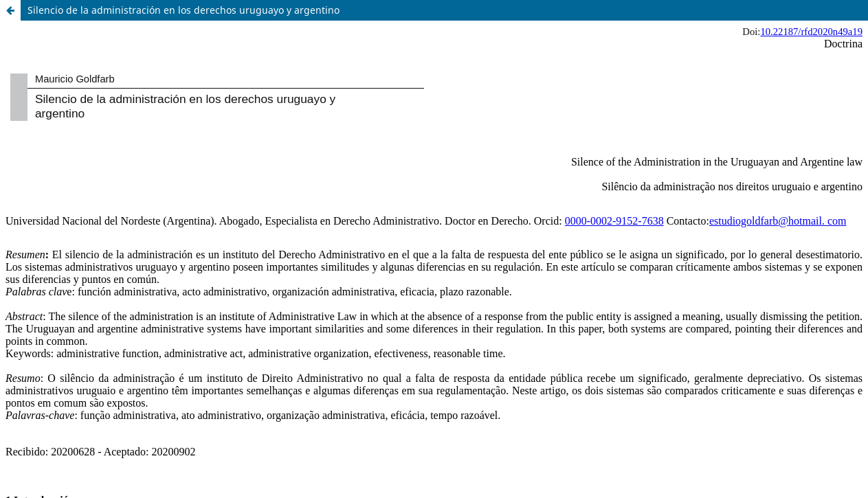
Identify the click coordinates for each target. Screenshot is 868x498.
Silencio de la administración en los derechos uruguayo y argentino (183, 10)
